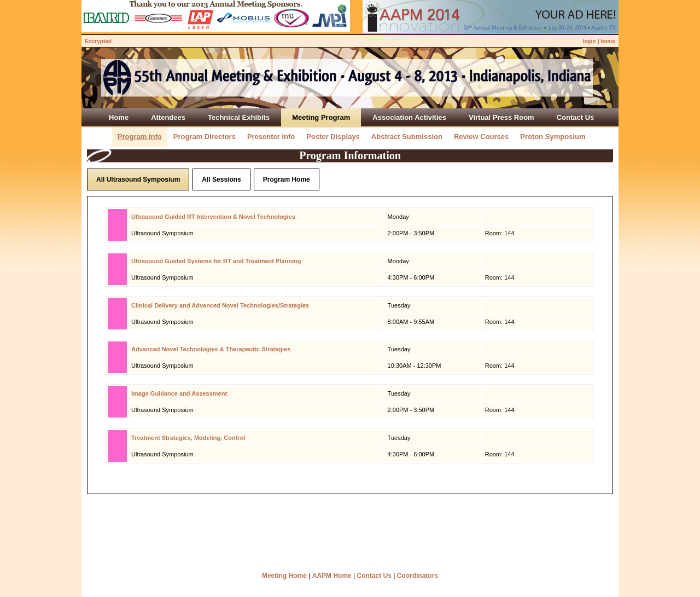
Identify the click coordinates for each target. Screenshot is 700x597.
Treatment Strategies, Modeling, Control (188, 438)
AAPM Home (332, 576)
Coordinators (418, 576)
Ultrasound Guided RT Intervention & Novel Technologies (213, 217)
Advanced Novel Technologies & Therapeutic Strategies (211, 349)
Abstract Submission (407, 137)
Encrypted (98, 41)
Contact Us (374, 576)
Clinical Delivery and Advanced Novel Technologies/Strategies (220, 305)
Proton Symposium (553, 137)
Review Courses (481, 137)
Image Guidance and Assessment (179, 393)
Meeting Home (284, 576)
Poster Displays (333, 137)
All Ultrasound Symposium (138, 179)
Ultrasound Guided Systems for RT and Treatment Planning (216, 261)
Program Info (140, 137)
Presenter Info (271, 137)
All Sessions (221, 179)
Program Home (287, 179)
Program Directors (205, 137)
